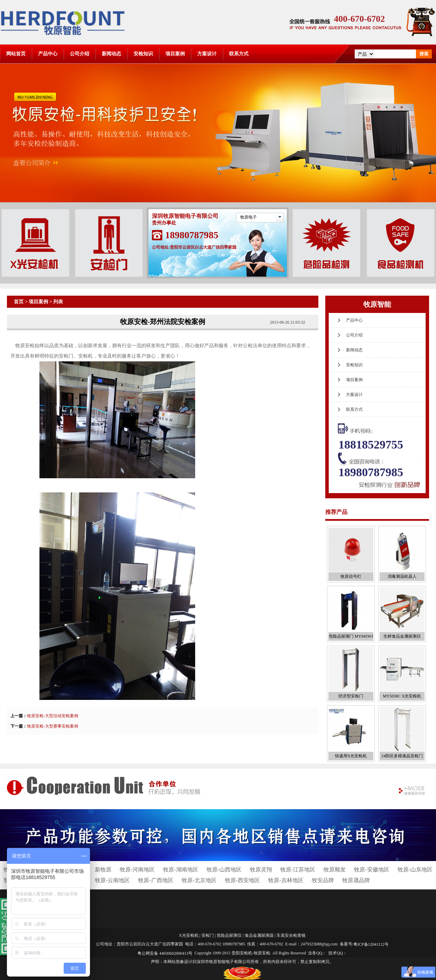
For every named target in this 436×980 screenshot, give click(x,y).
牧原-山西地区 (224, 870)
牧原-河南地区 (137, 870)
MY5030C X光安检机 (402, 696)
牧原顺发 (335, 870)
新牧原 (103, 870)
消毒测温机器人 (402, 576)
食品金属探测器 (259, 935)
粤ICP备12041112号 (371, 944)
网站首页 (16, 54)
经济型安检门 (351, 696)
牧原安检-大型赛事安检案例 (53, 726)
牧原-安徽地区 (371, 870)
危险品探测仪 (229, 935)
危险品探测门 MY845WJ (351, 636)
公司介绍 (80, 54)
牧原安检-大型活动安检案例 (53, 716)
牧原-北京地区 (199, 880)
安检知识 (143, 54)
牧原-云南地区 (112, 880)
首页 (19, 302)
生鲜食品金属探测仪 (402, 636)
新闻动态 (111, 54)
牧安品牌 (323, 880)
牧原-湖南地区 (180, 870)
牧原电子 (248, 217)
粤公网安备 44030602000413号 (165, 953)
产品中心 (48, 54)
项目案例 (175, 54)
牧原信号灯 (351, 576)
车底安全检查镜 (291, 935)
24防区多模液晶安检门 (402, 756)
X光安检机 (189, 935)
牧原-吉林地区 (286, 880)
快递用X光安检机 (351, 756)
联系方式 (239, 54)
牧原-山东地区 (415, 870)
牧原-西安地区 (242, 880)
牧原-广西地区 (156, 880)
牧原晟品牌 (356, 880)
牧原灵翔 (261, 870)
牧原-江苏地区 (298, 870)
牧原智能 (377, 304)
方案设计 (207, 54)
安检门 (208, 935)
